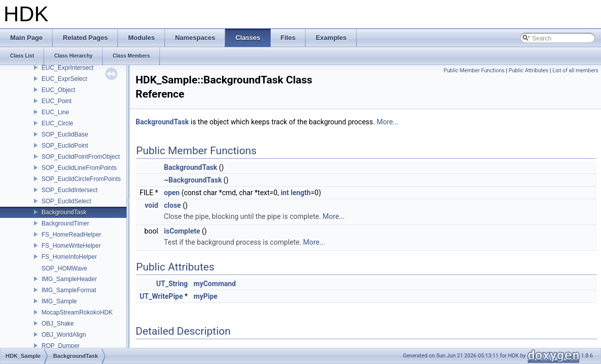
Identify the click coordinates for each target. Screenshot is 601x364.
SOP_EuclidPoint (65, 146)
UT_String (172, 284)
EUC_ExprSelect (64, 79)
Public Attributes (528, 71)
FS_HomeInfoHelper (69, 257)
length (300, 193)
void (151, 205)
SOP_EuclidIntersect (70, 190)
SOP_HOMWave (64, 268)
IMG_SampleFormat (69, 290)
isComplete (182, 231)
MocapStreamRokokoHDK (77, 312)
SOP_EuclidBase (65, 134)
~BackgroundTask (193, 180)
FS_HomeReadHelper (71, 235)
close (173, 205)
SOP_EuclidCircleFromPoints (81, 179)
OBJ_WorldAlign (64, 335)
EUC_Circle (57, 123)
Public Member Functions (474, 71)
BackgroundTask (64, 212)
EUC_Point (56, 101)
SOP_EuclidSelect (66, 201)
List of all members (575, 71)
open (172, 193)
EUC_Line (55, 112)
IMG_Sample (59, 301)
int (285, 193)
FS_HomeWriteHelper (71, 246)
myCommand (215, 284)
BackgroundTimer (65, 223)
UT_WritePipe (161, 296)
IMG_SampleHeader (69, 279)
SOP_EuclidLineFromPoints (79, 168)
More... (387, 122)
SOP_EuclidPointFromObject (81, 157)
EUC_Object (58, 90)
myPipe (206, 296)
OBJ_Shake (58, 324)
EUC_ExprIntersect (68, 68)
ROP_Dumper (60, 346)
